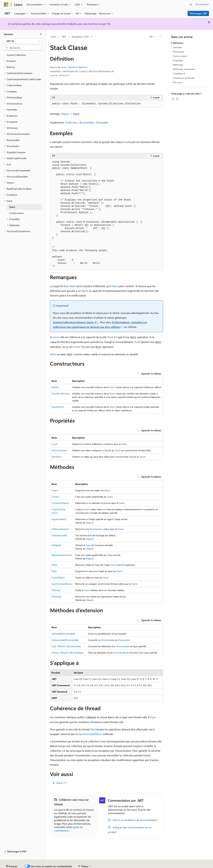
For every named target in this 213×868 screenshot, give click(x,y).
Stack (73, 286)
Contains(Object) (60, 503)
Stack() (55, 387)
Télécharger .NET (198, 13)
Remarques (178, 52)
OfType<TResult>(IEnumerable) (67, 653)
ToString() (56, 596)
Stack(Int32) (58, 407)
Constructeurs (180, 56)
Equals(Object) (59, 519)
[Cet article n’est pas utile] (177, 99)
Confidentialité (113, 865)
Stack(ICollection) (60, 394)
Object (65, 114)
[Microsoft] (6, 4)
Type (88, 545)
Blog (79, 865)
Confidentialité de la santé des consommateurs (150, 865)
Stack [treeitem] (12, 207)
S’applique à (179, 73)
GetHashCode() (59, 535)
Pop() (54, 571)
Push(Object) (58, 577)
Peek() (54, 565)
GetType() (56, 545)
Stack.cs (63, 75)
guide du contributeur (68, 829)
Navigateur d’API (80, 37)
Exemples (177, 47)
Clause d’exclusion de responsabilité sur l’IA (26, 865)
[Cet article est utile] (173, 99)
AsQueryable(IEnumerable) (65, 640)
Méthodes (178, 65)
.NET (64, 37)
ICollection (71, 122)
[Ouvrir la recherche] (191, 4)
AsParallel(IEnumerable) (63, 634)
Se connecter (202, 4)
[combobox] (23, 41)
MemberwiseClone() (62, 555)
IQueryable (124, 640)
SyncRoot (56, 457)
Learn (53, 37)
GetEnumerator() (60, 529)
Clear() (55, 490)
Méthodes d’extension (184, 69)
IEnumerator (96, 529)
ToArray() (56, 590)
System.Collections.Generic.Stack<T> (76, 322)
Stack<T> (62, 783)
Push (110, 337)
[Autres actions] (160, 37)
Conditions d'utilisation (192, 865)
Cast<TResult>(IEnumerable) (66, 646)
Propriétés (178, 60)
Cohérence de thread (184, 78)
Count (56, 337)
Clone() (55, 497)
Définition (178, 43)
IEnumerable (87, 122)
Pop (83, 347)
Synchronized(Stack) (62, 584)
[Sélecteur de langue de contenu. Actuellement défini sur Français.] (12, 857)
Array (144, 509)
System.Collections (78, 67)
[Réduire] (41, 34)
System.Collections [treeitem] (16, 55)
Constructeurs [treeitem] (17, 213)
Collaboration (95, 865)
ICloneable (102, 122)
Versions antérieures (62, 865)
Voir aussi (178, 82)
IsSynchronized (59, 450)
